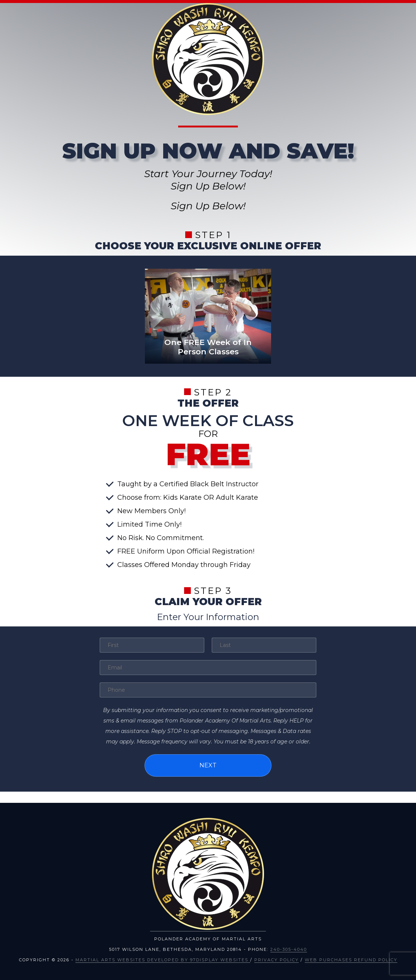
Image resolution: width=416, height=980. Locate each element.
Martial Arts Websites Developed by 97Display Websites (163, 960)
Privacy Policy (277, 960)
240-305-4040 (289, 949)
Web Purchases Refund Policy (351, 960)
